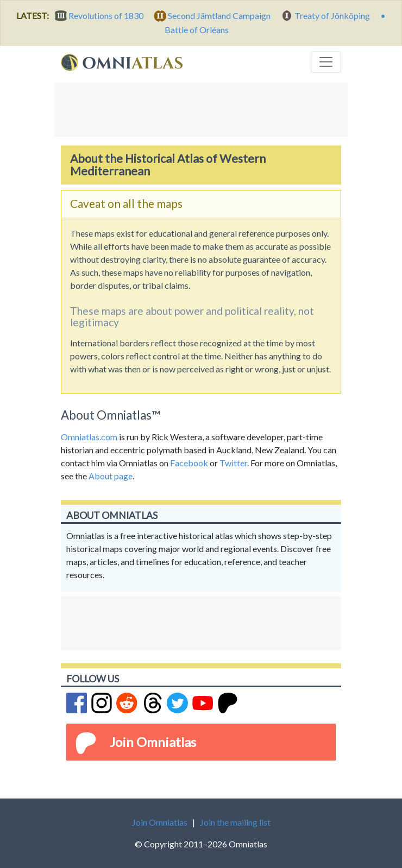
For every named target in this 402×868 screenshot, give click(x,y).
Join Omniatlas (153, 742)
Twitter (233, 463)
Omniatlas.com (89, 437)
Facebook (189, 463)
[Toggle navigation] (326, 62)
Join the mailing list (235, 822)
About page (111, 476)
